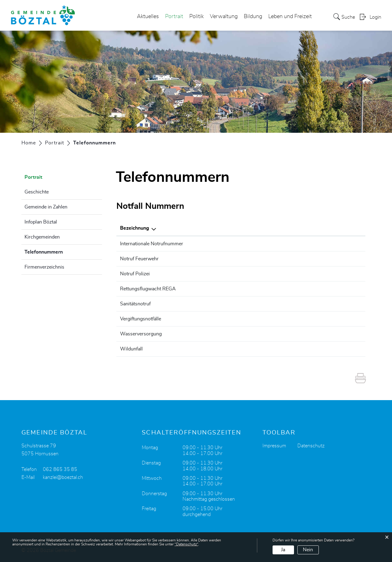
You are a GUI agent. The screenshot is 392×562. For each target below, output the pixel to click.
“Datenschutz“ (186, 544)
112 (279, 244)
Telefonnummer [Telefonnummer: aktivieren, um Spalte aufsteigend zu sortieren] (292, 228)
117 (279, 274)
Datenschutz (311, 446)
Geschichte (37, 192)
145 (279, 319)
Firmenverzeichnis (44, 267)
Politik (196, 17)
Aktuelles (148, 17)
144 (279, 304)
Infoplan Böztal (41, 222)
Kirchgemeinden (42, 237)
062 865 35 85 (60, 469)
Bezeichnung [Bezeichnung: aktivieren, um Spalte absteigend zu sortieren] (135, 228)
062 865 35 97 (292, 334)
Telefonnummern (59, 251)
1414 (281, 289)
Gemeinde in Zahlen (46, 207)
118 (279, 259)
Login (375, 17)
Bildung (253, 17)
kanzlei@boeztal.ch (63, 477)
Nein (308, 550)
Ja (283, 550)
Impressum (274, 446)
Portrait (174, 17)
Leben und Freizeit (290, 17)
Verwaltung (224, 17)
